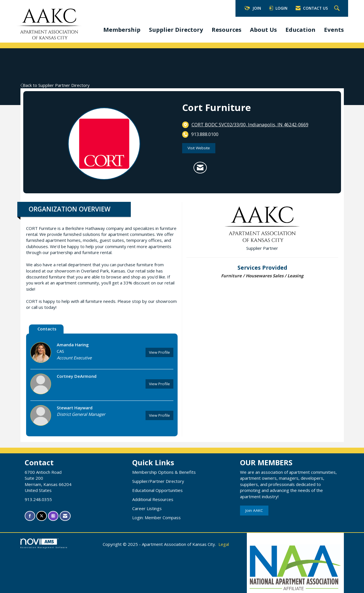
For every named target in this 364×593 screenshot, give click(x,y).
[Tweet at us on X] (42, 516)
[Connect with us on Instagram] (53, 516)
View (159, 352)
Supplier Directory (176, 30)
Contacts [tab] (47, 329)
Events (334, 30)
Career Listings (147, 508)
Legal (224, 544)
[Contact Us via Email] (65, 516)
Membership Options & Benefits (164, 472)
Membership (122, 30)
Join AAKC (254, 510)
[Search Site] (338, 9)
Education (300, 30)
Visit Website (199, 148)
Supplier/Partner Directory (158, 481)
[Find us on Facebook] (30, 516)
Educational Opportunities (157, 490)
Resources (227, 30)
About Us (263, 30)
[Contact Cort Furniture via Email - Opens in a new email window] (200, 168)
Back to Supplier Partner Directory (55, 85)
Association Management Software (44, 544)
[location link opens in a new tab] (250, 125)
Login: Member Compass (156, 517)
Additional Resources (153, 499)
